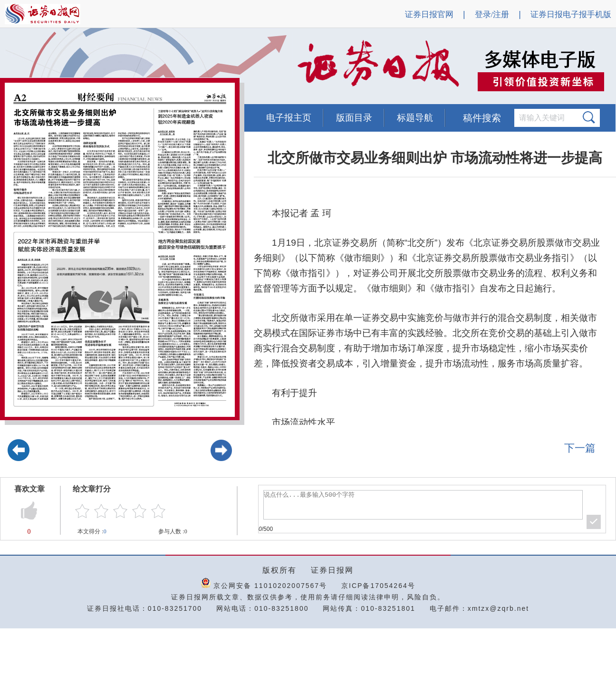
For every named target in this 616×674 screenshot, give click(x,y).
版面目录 (354, 118)
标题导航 (415, 118)
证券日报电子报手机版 (571, 14)
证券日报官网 (429, 14)
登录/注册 (492, 14)
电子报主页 (289, 118)
